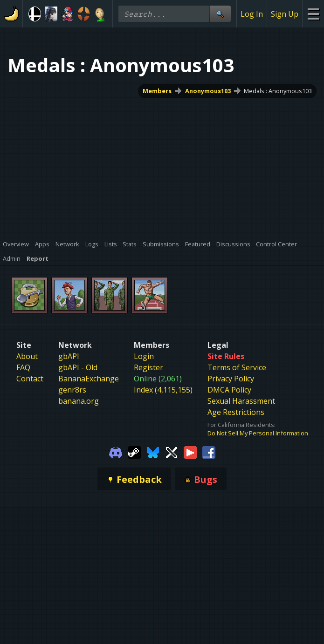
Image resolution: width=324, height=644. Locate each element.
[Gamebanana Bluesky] (153, 452)
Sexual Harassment (241, 401)
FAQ (23, 367)
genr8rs (72, 390)
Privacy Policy (231, 379)
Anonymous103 (208, 91)
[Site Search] (220, 14)
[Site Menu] (313, 14)
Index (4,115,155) (163, 390)
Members (157, 91)
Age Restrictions (236, 412)
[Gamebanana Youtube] (190, 452)
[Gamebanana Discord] (116, 452)
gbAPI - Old (78, 367)
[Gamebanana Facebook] (209, 452)
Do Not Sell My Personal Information (258, 433)
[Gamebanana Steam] (134, 452)
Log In (252, 14)
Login (144, 356)
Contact (30, 379)
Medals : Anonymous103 (278, 91)
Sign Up (285, 14)
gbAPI (69, 356)
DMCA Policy (229, 390)
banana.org (79, 401)
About (27, 356)
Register (148, 367)
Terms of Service (237, 367)
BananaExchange (89, 379)
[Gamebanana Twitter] (172, 452)
